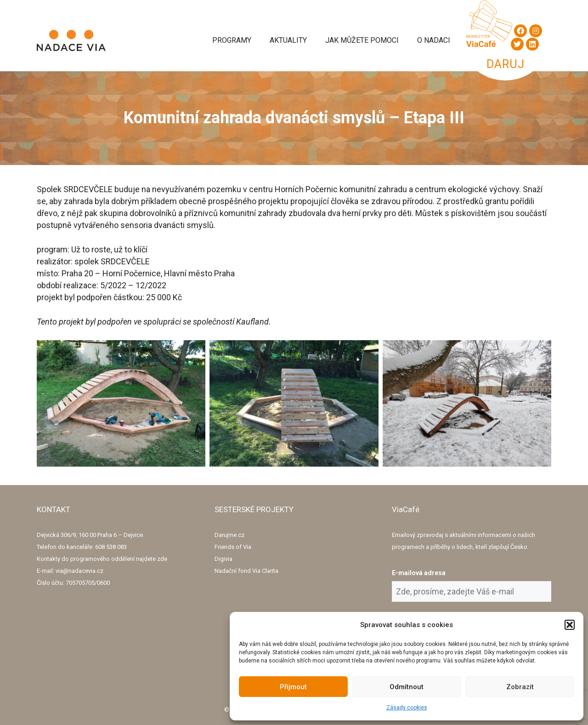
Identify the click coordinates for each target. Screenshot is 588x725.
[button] (570, 625)
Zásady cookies (407, 708)
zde (162, 559)
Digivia (223, 559)
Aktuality (288, 40)
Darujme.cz (229, 535)
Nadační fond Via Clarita (246, 571)
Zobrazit (520, 687)
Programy (232, 40)
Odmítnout (407, 687)
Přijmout (293, 687)
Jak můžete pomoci (362, 40)
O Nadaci (434, 40)
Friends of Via (233, 547)
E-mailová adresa (419, 573)
